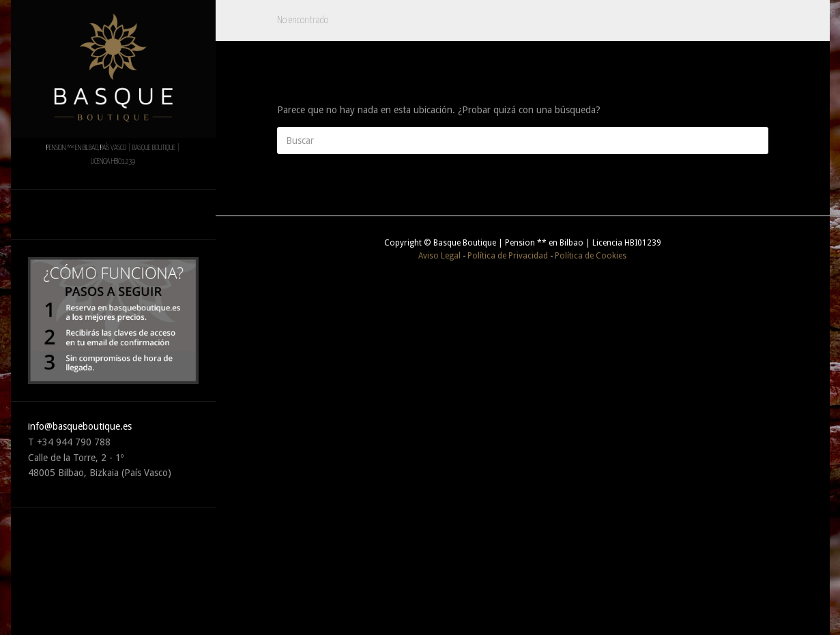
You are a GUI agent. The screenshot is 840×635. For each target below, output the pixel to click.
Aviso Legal (439, 256)
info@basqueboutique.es (80, 426)
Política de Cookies (591, 256)
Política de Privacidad (508, 256)
